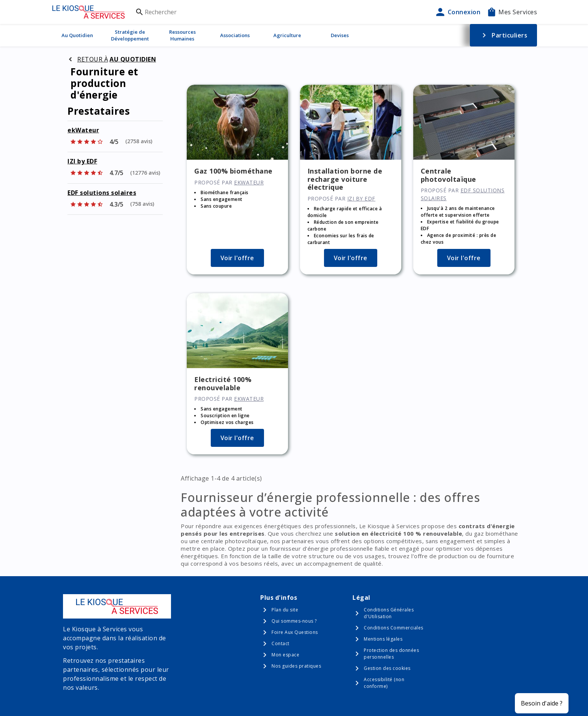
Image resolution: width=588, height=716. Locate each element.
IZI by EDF (82, 161)
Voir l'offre (237, 258)
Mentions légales (383, 639)
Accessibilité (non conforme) (384, 683)
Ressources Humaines (182, 35)
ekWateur (83, 130)
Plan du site (285, 610)
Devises (340, 35)
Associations (235, 35)
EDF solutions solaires (102, 193)
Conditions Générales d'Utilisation (389, 613)
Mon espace (285, 655)
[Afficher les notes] (111, 142)
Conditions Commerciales (394, 628)
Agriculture (287, 35)
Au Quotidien (77, 35)
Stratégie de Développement (130, 35)
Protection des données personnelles (391, 654)
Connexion (457, 12)
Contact (280, 643)
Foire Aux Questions (295, 632)
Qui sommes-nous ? (294, 621)
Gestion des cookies (387, 668)
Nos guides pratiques (296, 666)
